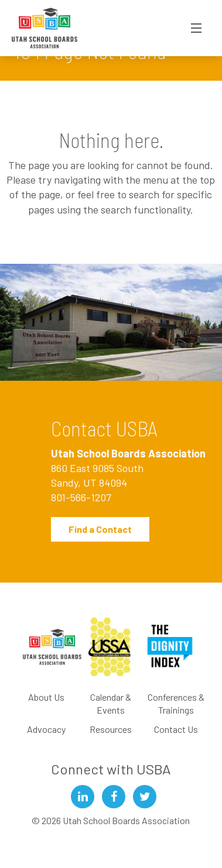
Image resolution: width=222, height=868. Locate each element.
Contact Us (176, 729)
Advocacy (46, 729)
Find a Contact (100, 529)
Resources (111, 729)
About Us (46, 697)
